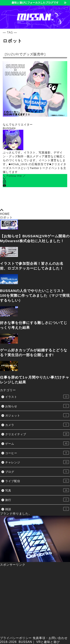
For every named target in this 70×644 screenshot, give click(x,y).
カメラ (37, 425)
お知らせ (37, 406)
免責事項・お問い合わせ (50, 638)
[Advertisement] (35, 602)
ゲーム (37, 443)
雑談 (37, 509)
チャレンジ (37, 462)
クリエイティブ (37, 434)
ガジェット (37, 415)
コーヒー (37, 453)
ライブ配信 (37, 481)
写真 (37, 490)
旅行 (37, 500)
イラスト (37, 397)
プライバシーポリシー (16, 638)
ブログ (37, 471)
